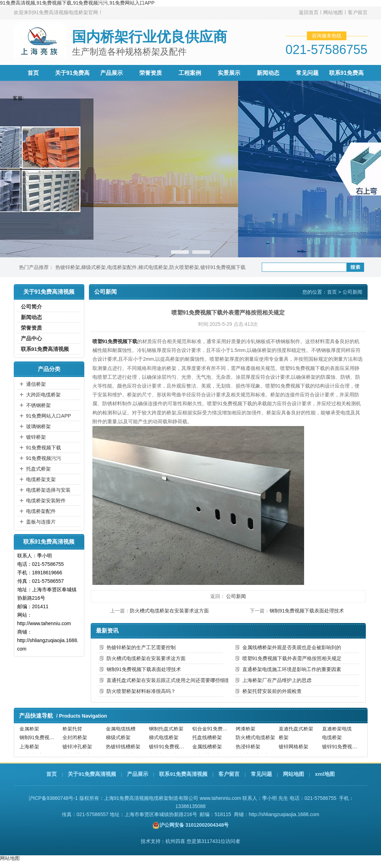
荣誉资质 (151, 73)
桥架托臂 (72, 731)
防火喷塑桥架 (184, 267)
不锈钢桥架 (38, 405)
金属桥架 (29, 731)
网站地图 (333, 12)
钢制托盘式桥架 (166, 731)
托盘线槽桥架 (207, 740)
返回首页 (309, 12)
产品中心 (31, 338)
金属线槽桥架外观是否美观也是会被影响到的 (292, 647)
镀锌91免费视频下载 (223, 267)
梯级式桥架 (93, 267)
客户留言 (358, 12)
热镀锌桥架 (68, 267)
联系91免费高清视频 (45, 349)
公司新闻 (352, 292)
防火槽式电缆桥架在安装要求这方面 (169, 611)
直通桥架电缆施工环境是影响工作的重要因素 (292, 669)
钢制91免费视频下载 (40, 740)
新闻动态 (268, 73)
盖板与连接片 (41, 522)
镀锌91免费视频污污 (343, 749)
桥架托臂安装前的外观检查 (272, 691)
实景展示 (229, 73)
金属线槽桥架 (207, 749)
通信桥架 (36, 384)
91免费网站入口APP (49, 416)
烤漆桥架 (246, 731)
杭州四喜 (175, 841)
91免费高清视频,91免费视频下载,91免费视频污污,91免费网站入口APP (77, 3)
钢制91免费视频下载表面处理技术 (307, 611)
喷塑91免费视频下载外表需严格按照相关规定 (292, 658)
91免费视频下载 (44, 448)
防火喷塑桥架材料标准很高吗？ (141, 691)
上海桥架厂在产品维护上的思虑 (277, 680)
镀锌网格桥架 (294, 749)
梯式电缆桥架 (153, 267)
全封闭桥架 (75, 740)
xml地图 (325, 774)
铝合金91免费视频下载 (213, 731)
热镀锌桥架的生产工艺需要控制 (141, 647)
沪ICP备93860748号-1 (53, 798)
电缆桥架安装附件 (46, 501)
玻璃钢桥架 (38, 426)
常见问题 (307, 73)
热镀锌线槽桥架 (123, 749)
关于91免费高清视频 (92, 774)
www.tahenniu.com (220, 798)
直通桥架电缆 (337, 731)
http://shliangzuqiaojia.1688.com (284, 814)
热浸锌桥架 (248, 749)
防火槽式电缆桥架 (255, 740)
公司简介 (31, 307)
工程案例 (190, 73)
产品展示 (111, 73)
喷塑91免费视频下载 (115, 341)
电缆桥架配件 (122, 267)
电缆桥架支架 (41, 479)
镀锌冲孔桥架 (77, 749)
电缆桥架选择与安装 (48, 490)
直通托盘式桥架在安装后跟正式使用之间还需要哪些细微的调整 (165, 680)
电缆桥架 (332, 740)
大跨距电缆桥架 (43, 395)
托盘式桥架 (38, 469)
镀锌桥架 (36, 437)
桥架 (284, 740)
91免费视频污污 (44, 458)
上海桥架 (29, 749)
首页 (33, 73)
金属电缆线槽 (121, 731)
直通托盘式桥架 (296, 731)
